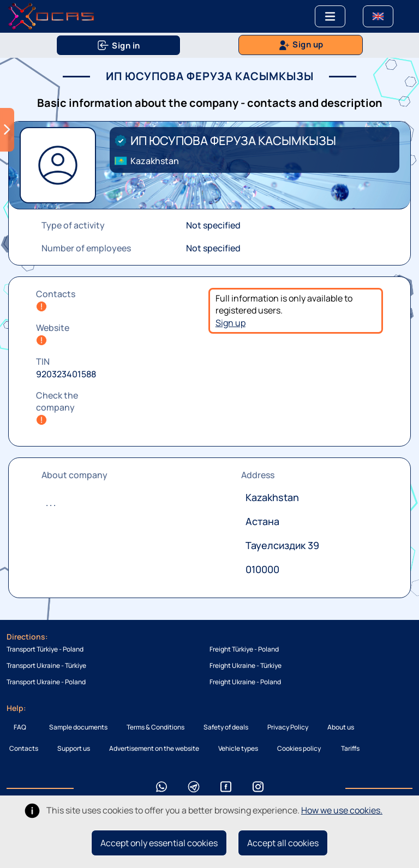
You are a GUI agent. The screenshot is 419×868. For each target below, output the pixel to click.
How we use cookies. (342, 810)
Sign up (231, 323)
